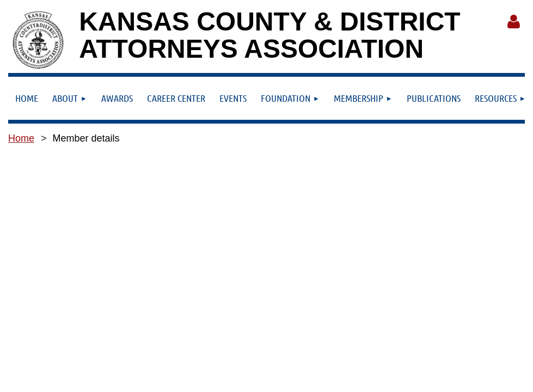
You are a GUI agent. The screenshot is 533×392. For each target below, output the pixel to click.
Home (21, 138)
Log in (513, 22)
